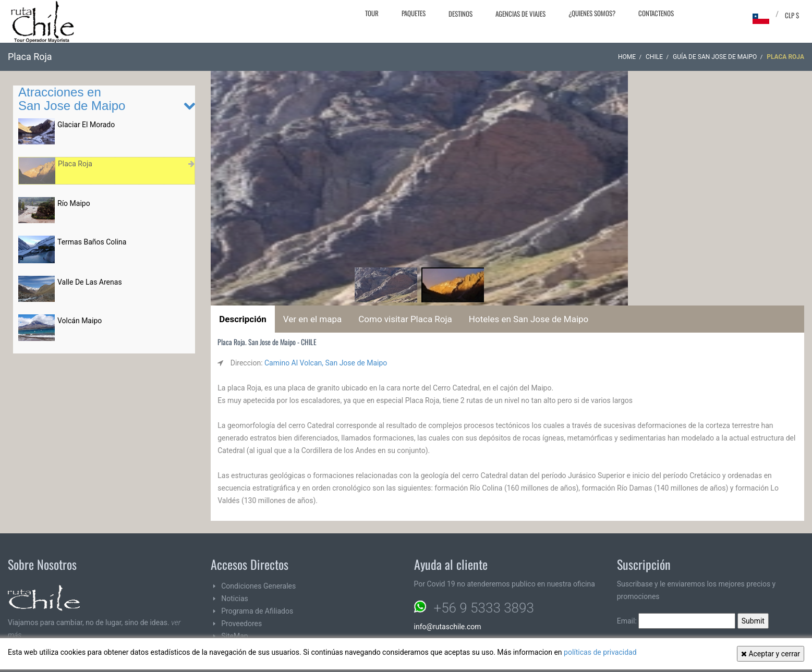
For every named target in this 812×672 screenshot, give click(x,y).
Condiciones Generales (258, 586)
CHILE (654, 57)
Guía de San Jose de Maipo (715, 57)
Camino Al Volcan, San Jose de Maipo (326, 363)
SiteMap (234, 636)
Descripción (243, 319)
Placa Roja (75, 164)
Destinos (460, 14)
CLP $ (792, 15)
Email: (676, 621)
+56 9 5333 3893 (484, 608)
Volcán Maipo (80, 321)
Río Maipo (74, 203)
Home (627, 57)
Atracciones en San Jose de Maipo (72, 99)
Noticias (235, 598)
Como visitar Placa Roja (405, 319)
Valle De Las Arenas (90, 282)
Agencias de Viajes (520, 14)
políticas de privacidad (600, 652)
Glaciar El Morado (86, 125)
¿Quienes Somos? (592, 13)
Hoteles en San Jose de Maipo (529, 319)
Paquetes (414, 13)
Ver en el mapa (312, 319)
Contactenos (656, 13)
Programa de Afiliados (257, 611)
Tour (372, 13)
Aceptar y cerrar (771, 654)
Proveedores (241, 624)
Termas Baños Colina (92, 242)
